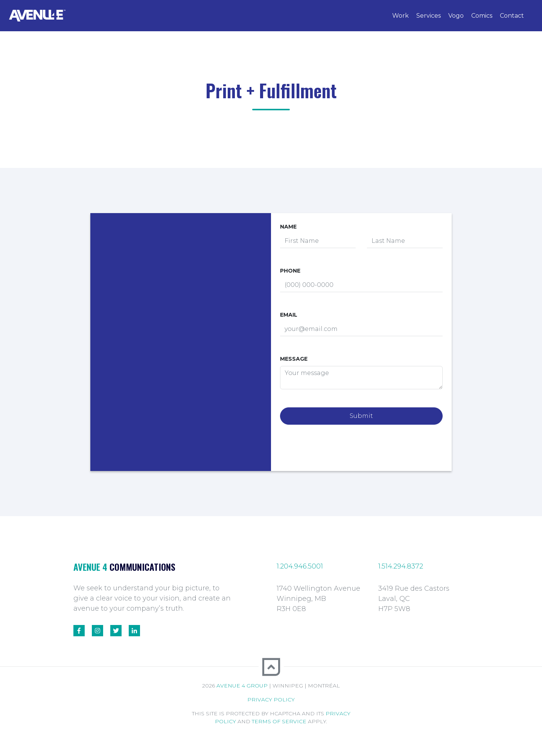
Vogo (456, 16)
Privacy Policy (271, 700)
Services (429, 16)
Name (288, 227)
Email (289, 315)
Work (400, 16)
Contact (512, 16)
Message (294, 359)
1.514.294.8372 (401, 566)
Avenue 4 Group (242, 686)
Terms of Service (279, 721)
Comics (482, 16)
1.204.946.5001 (300, 566)
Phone (290, 271)
